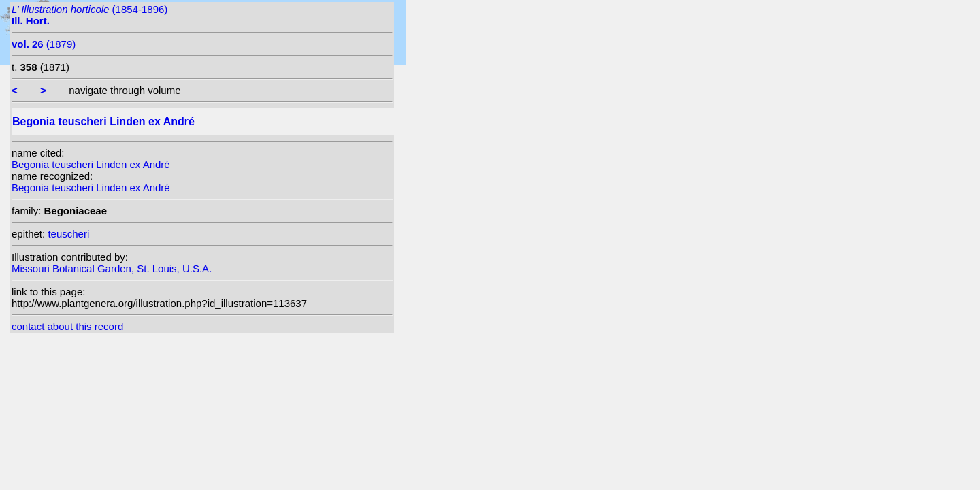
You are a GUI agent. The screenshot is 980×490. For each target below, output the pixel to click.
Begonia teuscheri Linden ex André (91, 164)
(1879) (44, 44)
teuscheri (68, 234)
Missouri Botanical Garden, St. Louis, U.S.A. (112, 268)
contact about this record (67, 326)
